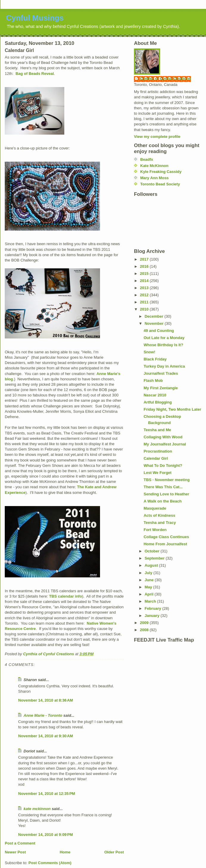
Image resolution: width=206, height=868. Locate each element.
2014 (145, 281)
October (153, 551)
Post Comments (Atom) (50, 863)
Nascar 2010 (155, 395)
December (154, 316)
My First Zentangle (161, 388)
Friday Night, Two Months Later (172, 409)
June (150, 580)
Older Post (114, 852)
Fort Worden (155, 530)
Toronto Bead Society (160, 184)
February (153, 608)
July (149, 573)
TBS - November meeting (167, 480)
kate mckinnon (37, 809)
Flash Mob (153, 381)
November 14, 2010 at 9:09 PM (46, 835)
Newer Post (15, 852)
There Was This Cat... (163, 487)
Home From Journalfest (165, 544)
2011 (145, 302)
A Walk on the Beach (163, 501)
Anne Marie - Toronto (43, 715)
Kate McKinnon (154, 166)
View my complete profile (157, 137)
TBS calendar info (66, 596)
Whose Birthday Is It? (163, 345)
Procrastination (158, 451)
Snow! (149, 352)
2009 (145, 623)
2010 (145, 309)
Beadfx (147, 159)
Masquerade (155, 508)
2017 (145, 259)
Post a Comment (20, 843)
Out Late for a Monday (164, 338)
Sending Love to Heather (166, 494)
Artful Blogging (158, 402)
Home (65, 852)
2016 (145, 266)
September (155, 558)
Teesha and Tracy (160, 523)
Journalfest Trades (161, 373)
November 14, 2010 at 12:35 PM (47, 794)
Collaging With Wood (163, 437)
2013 (145, 288)
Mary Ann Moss (154, 178)
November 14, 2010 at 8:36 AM (46, 700)
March (151, 601)
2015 (145, 274)
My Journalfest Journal (165, 444)
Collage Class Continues (166, 537)
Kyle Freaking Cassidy (161, 172)
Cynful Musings (35, 18)
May (149, 587)
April (150, 594)
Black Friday (155, 359)
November (155, 323)
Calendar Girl (156, 458)
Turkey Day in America (164, 366)
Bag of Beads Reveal (35, 74)
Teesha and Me (157, 430)
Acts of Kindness (159, 515)
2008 (145, 630)
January (153, 616)
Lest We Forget (157, 473)
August (152, 565)
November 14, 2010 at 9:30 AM (46, 736)
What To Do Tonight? (163, 465)
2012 (145, 295)
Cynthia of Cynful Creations (165, 79)
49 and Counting (159, 331)
